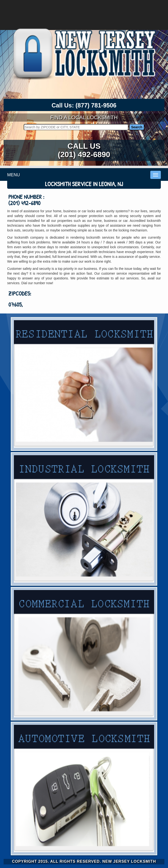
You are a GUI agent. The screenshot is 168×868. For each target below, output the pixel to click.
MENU (14, 175)
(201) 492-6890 (84, 154)
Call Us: (84, 106)
